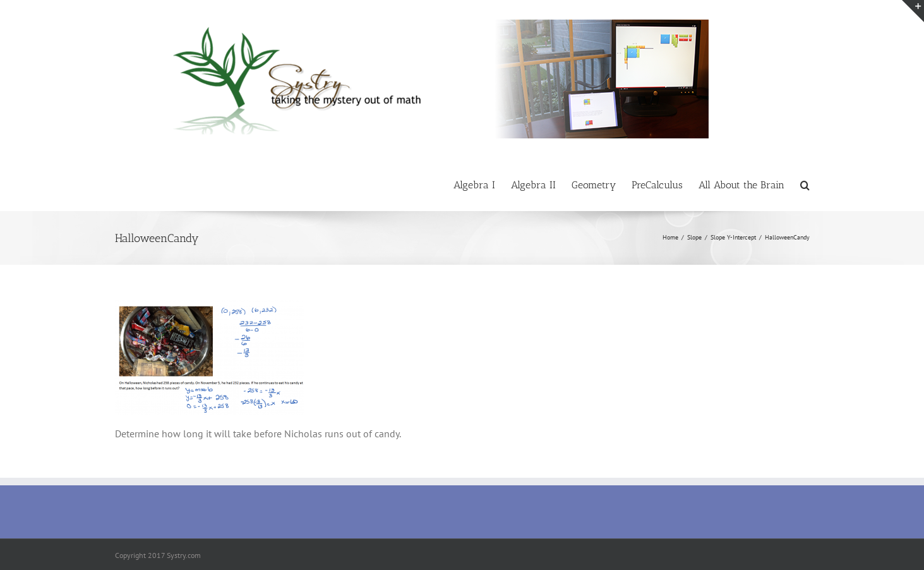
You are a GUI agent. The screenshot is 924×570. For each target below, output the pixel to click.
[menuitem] (482, 184)
